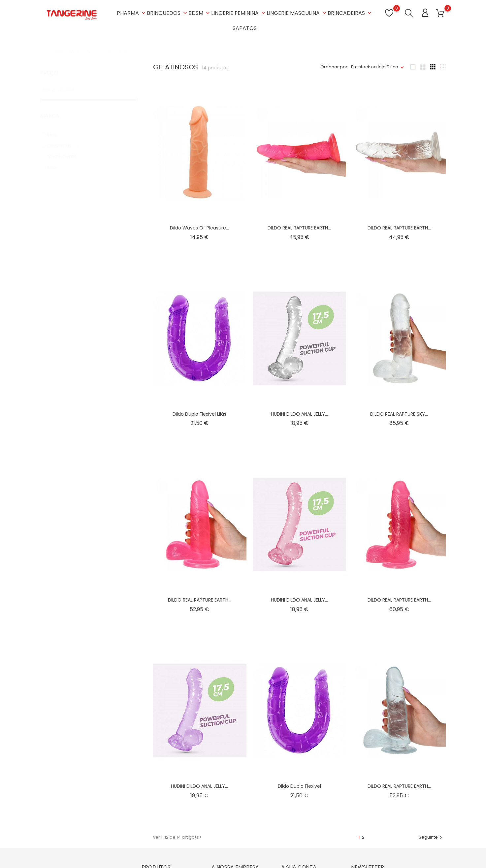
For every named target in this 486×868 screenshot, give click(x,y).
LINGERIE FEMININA (239, 13)
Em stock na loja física (375, 67)
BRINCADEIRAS (350, 13)
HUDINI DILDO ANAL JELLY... (299, 414)
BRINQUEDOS (168, 13)
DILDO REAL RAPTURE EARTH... (299, 228)
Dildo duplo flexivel (299, 786)
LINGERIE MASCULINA (297, 13)
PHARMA (132, 13)
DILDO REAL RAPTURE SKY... (399, 414)
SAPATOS (245, 28)
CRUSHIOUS (63, 139)
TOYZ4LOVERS (65, 150)
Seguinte (431, 837)
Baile (56, 129)
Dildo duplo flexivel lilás (199, 414)
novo (55, 161)
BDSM (200, 13)
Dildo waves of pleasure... (199, 228)
